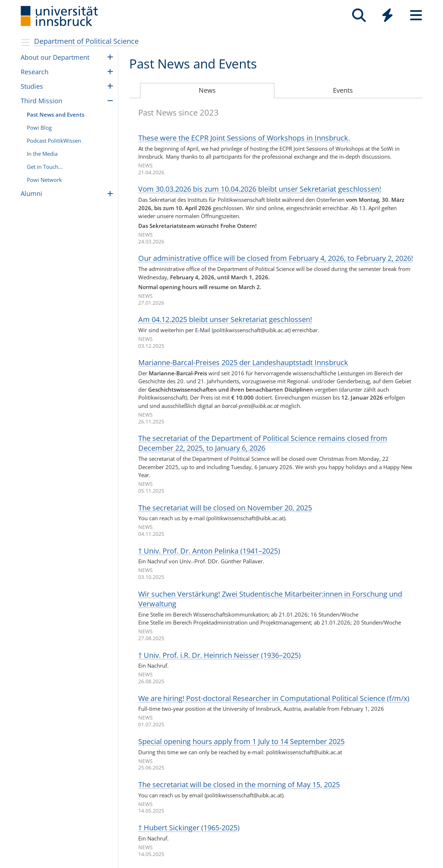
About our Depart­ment (55, 57)
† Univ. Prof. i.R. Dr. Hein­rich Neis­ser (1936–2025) (220, 655)
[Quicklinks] (387, 15)
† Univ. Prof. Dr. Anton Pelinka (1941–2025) (209, 551)
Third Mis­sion (41, 101)
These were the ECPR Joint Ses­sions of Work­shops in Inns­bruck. (244, 138)
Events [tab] (343, 90)
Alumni (31, 193)
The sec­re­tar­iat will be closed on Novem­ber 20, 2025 (225, 508)
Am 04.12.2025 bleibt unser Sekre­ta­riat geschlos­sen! (225, 319)
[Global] (387, 16)
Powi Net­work (44, 180)
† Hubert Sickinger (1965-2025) (189, 828)
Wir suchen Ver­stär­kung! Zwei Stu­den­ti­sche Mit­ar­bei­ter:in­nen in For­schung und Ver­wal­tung (270, 599)
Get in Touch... (45, 167)
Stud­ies (32, 86)
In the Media (42, 154)
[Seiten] (416, 15)
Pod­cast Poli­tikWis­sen (54, 141)
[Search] (359, 15)
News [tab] (207, 90)
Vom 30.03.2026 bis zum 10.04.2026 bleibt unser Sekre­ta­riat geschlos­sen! (260, 189)
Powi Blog (39, 128)
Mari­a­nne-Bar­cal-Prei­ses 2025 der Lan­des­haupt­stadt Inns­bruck (243, 362)
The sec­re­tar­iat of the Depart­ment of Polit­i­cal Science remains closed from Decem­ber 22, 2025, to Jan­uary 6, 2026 (263, 443)
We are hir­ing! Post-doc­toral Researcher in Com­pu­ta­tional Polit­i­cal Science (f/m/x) (274, 698)
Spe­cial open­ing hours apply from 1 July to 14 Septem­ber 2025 (241, 741)
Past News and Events (56, 114)
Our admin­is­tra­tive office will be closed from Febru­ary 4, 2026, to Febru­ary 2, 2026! (276, 258)
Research (35, 72)
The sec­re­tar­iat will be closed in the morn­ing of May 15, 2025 (239, 784)
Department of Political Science (86, 41)
